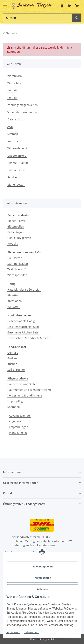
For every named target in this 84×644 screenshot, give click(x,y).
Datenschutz (16, 119)
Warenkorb (15, 76)
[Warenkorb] (77, 6)
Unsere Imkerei (17, 156)
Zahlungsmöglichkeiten (23, 105)
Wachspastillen (17, 275)
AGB (10, 127)
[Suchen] (38, 18)
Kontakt (12, 90)
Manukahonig (18, 433)
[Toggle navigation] (5, 2)
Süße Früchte (16, 370)
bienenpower (16, 185)
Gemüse (13, 353)
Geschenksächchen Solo (23, 327)
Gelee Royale (16, 232)
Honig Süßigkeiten (19, 238)
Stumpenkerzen (18, 264)
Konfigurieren (43, 578)
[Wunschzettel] (69, 6)
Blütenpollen (16, 226)
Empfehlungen (19, 427)
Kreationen (15, 301)
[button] (62, 6)
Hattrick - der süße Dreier (24, 289)
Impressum (15, 141)
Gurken (12, 358)
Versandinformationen (22, 112)
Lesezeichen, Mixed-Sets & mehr (29, 338)
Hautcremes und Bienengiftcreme (29, 390)
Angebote (15, 421)
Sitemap (13, 134)
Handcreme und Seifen (22, 384)
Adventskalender (20, 416)
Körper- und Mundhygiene (25, 395)
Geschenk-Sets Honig (21, 321)
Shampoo (14, 407)
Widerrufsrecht (17, 148)
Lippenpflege (16, 401)
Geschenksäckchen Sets (23, 332)
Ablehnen (43, 589)
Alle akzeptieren (43, 566)
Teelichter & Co (17, 269)
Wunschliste (15, 83)
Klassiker (13, 295)
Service (12, 177)
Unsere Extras (16, 170)
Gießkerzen (15, 258)
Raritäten (13, 307)
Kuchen (12, 364)
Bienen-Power (16, 221)
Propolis (13, 243)
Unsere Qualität (18, 163)
